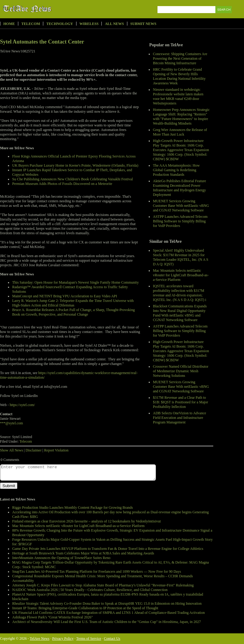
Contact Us (112, 639)
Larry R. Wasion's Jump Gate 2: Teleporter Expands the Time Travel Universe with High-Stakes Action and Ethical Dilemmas (73, 303)
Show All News (11, 450)
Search (224, 17)
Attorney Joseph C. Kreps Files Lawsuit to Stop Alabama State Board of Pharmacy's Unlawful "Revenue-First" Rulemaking (103, 585)
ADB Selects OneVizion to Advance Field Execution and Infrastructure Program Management (180, 418)
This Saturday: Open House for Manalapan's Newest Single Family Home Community (75, 282)
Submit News (143, 24)
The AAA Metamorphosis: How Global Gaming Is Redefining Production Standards (176, 170)
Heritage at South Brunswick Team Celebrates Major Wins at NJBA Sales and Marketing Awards (83, 553)
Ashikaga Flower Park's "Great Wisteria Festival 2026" (53, 617)
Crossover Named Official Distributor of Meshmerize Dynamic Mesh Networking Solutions (181, 371)
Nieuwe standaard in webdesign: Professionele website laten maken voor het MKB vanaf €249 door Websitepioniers (178, 96)
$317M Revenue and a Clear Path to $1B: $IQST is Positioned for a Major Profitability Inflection (180, 402)
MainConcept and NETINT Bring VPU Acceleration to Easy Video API (65, 296)
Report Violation (56, 450)
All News (114, 24)
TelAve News (45, 9)
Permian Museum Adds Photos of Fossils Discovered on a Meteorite (62, 184)
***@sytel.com (11, 423)
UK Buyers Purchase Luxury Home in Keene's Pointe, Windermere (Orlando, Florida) (75, 165)
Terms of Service (89, 639)
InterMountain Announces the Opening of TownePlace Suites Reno (61, 558)
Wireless (89, 24)
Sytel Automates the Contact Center (42, 42)
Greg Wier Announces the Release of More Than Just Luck (180, 132)
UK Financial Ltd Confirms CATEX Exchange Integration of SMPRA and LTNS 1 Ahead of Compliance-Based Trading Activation (108, 613)
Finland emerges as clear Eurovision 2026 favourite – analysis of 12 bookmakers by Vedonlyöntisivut (87, 521)
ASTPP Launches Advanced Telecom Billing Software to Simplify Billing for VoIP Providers (180, 221)
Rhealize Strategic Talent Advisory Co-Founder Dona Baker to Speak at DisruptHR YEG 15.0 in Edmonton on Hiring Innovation (107, 603)
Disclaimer (34, 450)
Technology (60, 24)
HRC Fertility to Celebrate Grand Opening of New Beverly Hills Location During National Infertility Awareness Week (179, 76)
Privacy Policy (63, 639)
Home (9, 24)
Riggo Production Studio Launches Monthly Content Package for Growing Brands (72, 508)
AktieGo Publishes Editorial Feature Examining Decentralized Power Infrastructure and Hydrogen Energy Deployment (179, 188)
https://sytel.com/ (22, 405)
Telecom (31, 24)
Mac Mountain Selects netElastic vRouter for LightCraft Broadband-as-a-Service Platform (181, 275)
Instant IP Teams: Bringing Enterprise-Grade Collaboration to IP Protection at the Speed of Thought (85, 608)
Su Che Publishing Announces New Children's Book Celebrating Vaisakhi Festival (72, 179)
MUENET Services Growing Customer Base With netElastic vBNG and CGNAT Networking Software (181, 206)
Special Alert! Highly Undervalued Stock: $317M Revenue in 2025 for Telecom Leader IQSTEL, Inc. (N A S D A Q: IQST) (181, 257)
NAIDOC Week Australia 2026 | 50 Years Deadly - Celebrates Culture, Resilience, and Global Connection (90, 590)
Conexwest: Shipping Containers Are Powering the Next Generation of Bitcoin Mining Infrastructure (180, 58)
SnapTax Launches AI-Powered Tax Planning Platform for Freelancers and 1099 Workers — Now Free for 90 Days (97, 571)
